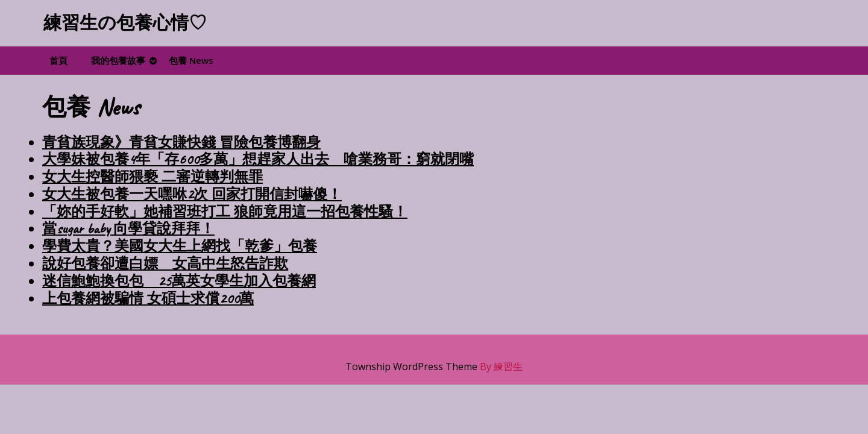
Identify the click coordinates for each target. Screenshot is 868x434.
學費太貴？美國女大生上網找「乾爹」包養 (180, 246)
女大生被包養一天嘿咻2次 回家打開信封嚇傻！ (192, 194)
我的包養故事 (118, 60)
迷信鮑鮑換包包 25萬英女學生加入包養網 (179, 281)
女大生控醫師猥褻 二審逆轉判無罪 (153, 177)
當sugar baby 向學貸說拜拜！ (128, 228)
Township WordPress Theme (411, 366)
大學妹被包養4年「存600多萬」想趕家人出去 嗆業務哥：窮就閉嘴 (258, 159)
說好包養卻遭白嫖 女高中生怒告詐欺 (165, 263)
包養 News (191, 60)
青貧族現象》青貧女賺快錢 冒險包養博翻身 (181, 142)
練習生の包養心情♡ (125, 23)
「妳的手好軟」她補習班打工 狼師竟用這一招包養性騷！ (225, 212)
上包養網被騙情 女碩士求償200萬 (148, 298)
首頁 (58, 60)
